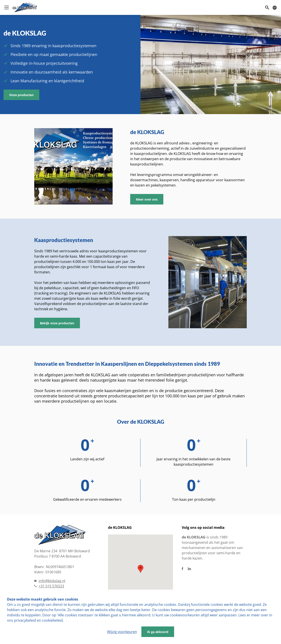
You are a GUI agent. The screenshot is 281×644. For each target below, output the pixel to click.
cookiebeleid (52, 620)
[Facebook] (183, 569)
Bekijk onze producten (57, 323)
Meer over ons (147, 199)
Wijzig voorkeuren (122, 632)
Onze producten (21, 95)
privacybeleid (25, 620)
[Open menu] (7, 7)
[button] (140, 569)
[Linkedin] (189, 569)
